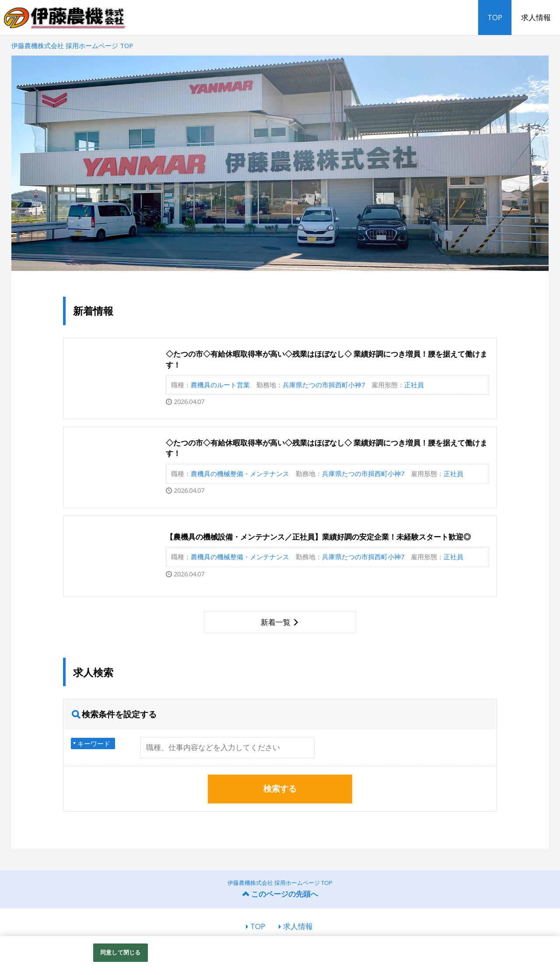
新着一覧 (276, 622)
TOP (495, 17)
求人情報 (536, 17)
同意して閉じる (120, 952)
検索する (280, 789)
